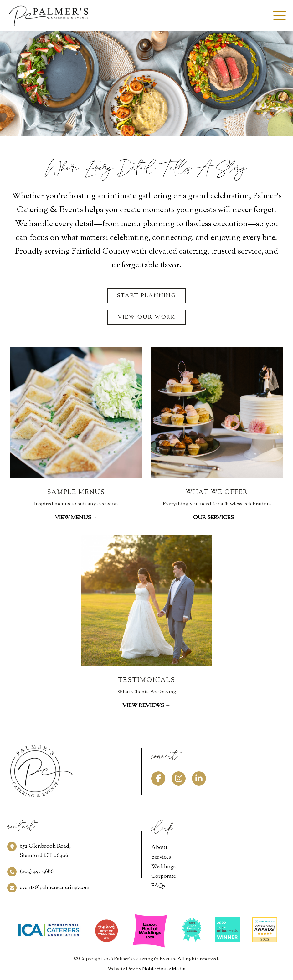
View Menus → (76, 518)
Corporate (164, 876)
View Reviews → (146, 706)
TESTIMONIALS (146, 681)
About (159, 848)
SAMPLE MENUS (76, 493)
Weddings (163, 867)
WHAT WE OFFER (217, 493)
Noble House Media (164, 969)
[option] (146, 83)
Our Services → (217, 518)
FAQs (158, 886)
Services (161, 857)
